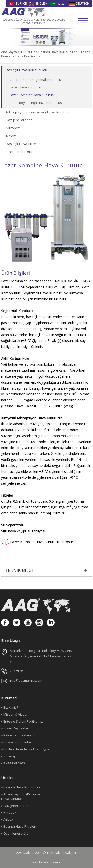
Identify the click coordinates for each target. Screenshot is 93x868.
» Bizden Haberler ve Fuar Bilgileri (26, 749)
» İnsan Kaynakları (15, 728)
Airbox (11, 136)
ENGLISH (38, 4)
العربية (58, 4)
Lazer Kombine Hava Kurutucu (32, 95)
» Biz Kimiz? (10, 707)
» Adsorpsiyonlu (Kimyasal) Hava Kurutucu (21, 796)
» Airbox (7, 819)
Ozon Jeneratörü (19, 152)
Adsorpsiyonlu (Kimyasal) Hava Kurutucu (38, 112)
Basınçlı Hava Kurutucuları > (60, 52)
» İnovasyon (10, 756)
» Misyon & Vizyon (15, 714)
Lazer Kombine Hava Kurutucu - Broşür (37, 542)
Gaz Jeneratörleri (19, 120)
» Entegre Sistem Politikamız (22, 721)
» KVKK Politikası (13, 763)
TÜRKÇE (18, 4)
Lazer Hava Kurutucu (25, 87)
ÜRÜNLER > (30, 52)
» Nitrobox (9, 812)
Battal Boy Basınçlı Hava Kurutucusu (37, 103)
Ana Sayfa (9, 52)
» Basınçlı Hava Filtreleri (19, 826)
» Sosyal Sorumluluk (16, 742)
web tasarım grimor (46, 862)
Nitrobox (13, 128)
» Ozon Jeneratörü (15, 833)
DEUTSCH (79, 4)
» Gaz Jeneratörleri (15, 806)
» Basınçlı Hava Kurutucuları (22, 787)
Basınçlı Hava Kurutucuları (26, 70)
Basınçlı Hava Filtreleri (23, 144)
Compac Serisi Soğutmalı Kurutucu (35, 80)
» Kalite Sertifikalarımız (18, 735)
